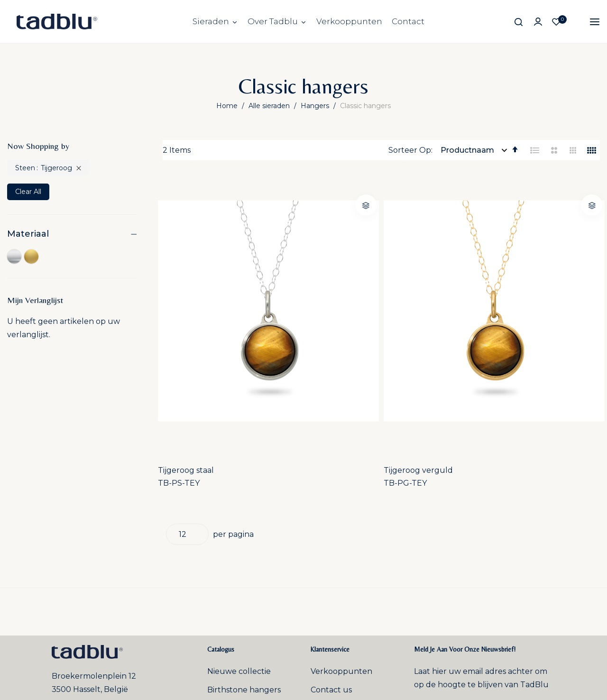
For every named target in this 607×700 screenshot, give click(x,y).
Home (228, 106)
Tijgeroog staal (191, 309)
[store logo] (57, 22)
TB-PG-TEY (297, 322)
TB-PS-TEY (184, 322)
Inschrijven (514, 552)
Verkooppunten (349, 21)
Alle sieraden (270, 106)
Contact (408, 21)
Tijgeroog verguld (310, 309)
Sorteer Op (410, 150)
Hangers (316, 106)
